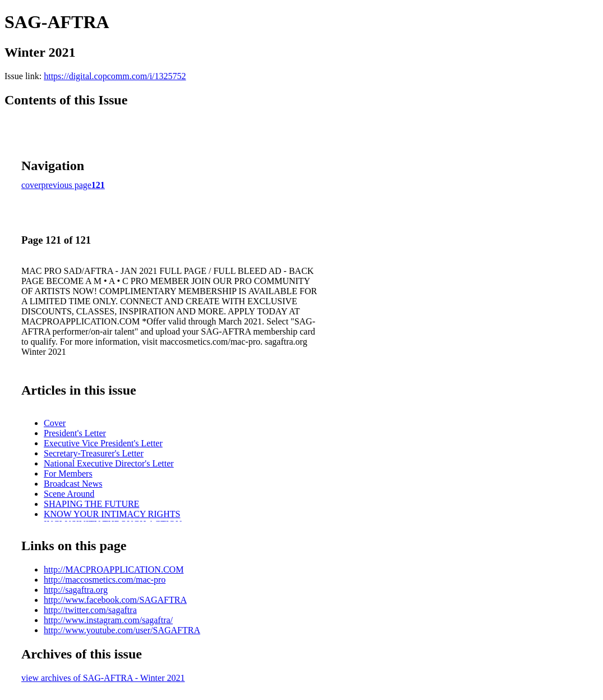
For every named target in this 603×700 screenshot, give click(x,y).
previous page (66, 185)
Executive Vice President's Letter (103, 443)
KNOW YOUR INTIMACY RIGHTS (112, 514)
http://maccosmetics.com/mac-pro (105, 580)
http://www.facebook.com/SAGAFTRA (115, 600)
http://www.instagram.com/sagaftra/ (108, 620)
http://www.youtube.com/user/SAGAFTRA (122, 630)
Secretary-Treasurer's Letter (94, 453)
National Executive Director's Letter (109, 463)
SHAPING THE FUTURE (91, 504)
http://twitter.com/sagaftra (90, 610)
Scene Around (69, 494)
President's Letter (75, 433)
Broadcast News (73, 484)
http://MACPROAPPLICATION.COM (114, 569)
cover (31, 185)
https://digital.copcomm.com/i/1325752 (115, 76)
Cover (55, 423)
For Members (68, 473)
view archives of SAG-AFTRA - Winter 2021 (103, 678)
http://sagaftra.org (76, 590)
